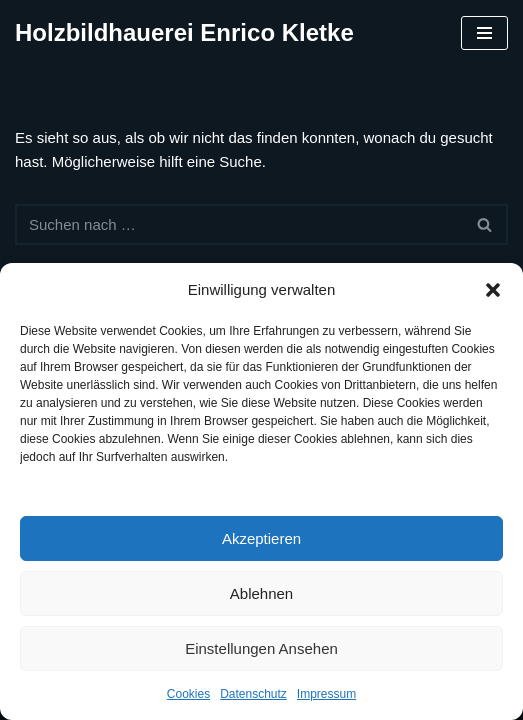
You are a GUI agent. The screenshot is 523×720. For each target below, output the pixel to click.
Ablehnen (261, 593)
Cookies (188, 694)
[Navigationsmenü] (484, 33)
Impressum (326, 694)
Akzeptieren (261, 538)
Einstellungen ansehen (261, 648)
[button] (493, 290)
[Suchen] (239, 224)
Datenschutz (253, 694)
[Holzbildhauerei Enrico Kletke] (184, 33)
